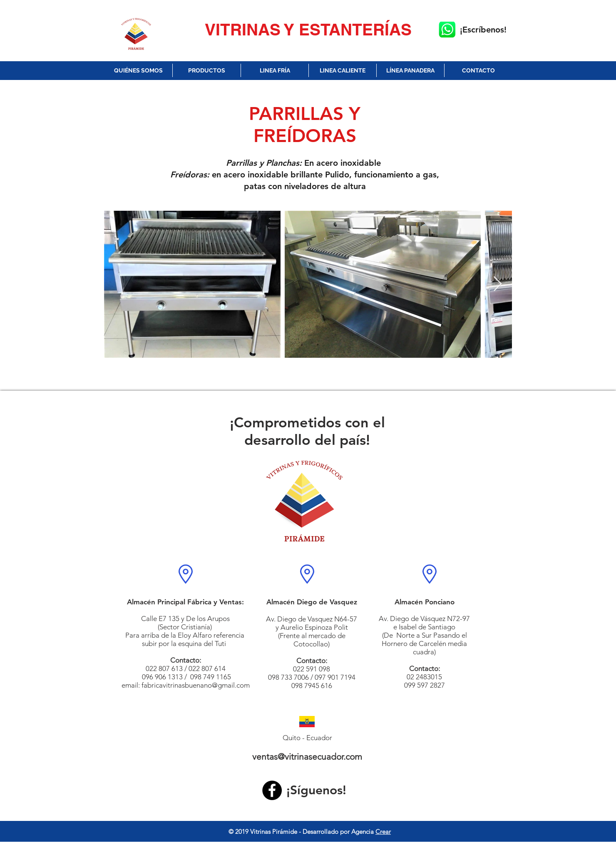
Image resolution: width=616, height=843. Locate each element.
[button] (207, 70)
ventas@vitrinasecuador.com (307, 757)
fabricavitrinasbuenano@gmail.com (196, 685)
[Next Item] (498, 284)
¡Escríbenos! (483, 30)
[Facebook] (272, 790)
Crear (383, 832)
